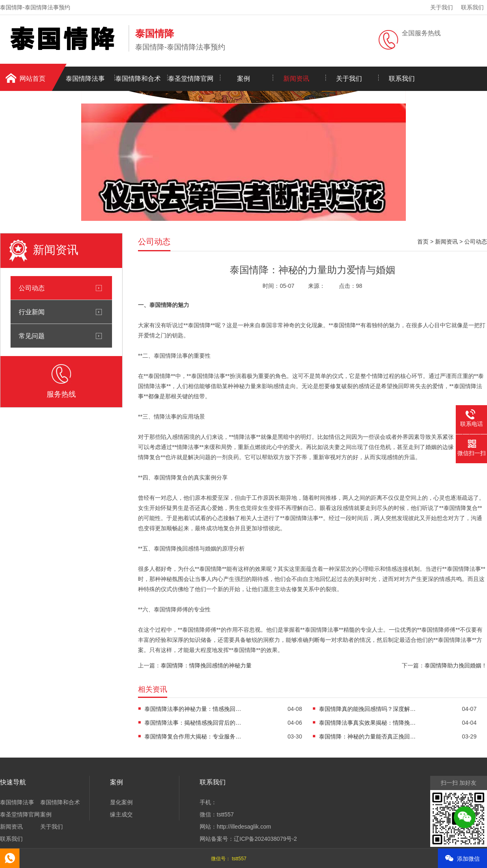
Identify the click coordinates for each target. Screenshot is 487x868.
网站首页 (32, 79)
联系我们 (472, 7)
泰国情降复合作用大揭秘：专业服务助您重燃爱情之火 (193, 736)
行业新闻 (32, 312)
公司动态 (32, 288)
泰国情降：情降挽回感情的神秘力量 (206, 665)
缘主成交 (121, 814)
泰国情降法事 (85, 79)
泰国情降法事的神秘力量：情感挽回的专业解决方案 (193, 709)
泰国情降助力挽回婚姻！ (456, 665)
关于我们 (442, 7)
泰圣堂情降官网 (191, 79)
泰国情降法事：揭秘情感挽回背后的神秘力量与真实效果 (193, 723)
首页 (423, 242)
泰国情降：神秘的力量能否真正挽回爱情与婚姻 (368, 736)
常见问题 (32, 336)
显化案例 (121, 802)
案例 (243, 79)
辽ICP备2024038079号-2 (265, 839)
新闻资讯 (296, 79)
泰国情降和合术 (138, 79)
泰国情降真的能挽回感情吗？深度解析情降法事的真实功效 (368, 709)
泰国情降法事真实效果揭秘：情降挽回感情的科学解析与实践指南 (368, 723)
